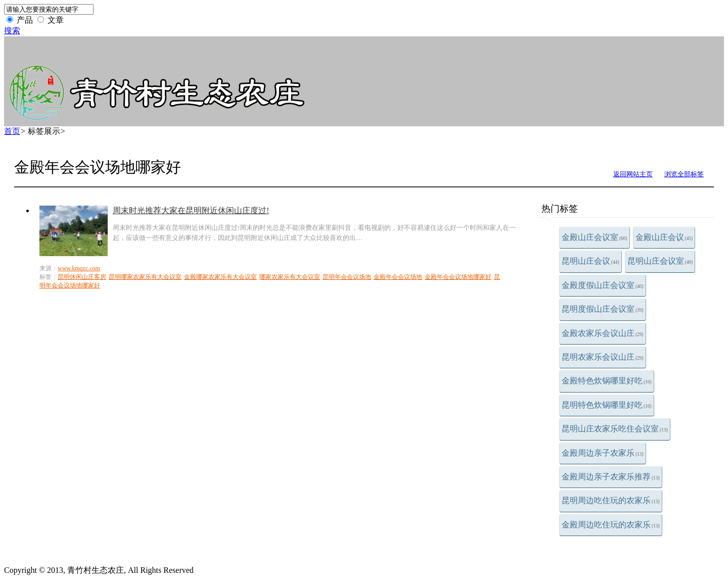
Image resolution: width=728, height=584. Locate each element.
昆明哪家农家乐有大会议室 (145, 277)
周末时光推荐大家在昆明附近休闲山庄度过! (191, 210)
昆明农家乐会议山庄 (603, 357)
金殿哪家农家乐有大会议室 (220, 277)
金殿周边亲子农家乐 (603, 453)
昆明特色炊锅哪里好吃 (607, 405)
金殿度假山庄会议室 (603, 285)
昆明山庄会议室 (660, 261)
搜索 (12, 31)
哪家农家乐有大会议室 (290, 277)
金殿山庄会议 (664, 237)
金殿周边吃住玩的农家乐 (611, 525)
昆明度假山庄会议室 (603, 309)
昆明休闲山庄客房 (82, 277)
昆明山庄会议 (590, 261)
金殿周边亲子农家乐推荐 (611, 477)
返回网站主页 (633, 174)
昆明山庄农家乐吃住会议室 (615, 429)
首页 (12, 131)
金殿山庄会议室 (595, 237)
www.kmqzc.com (79, 268)
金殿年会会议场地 (398, 277)
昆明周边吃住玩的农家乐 (611, 500)
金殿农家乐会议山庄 (603, 333)
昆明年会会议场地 (347, 277)
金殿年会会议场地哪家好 (458, 277)
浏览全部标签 (684, 174)
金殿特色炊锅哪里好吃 (607, 381)
